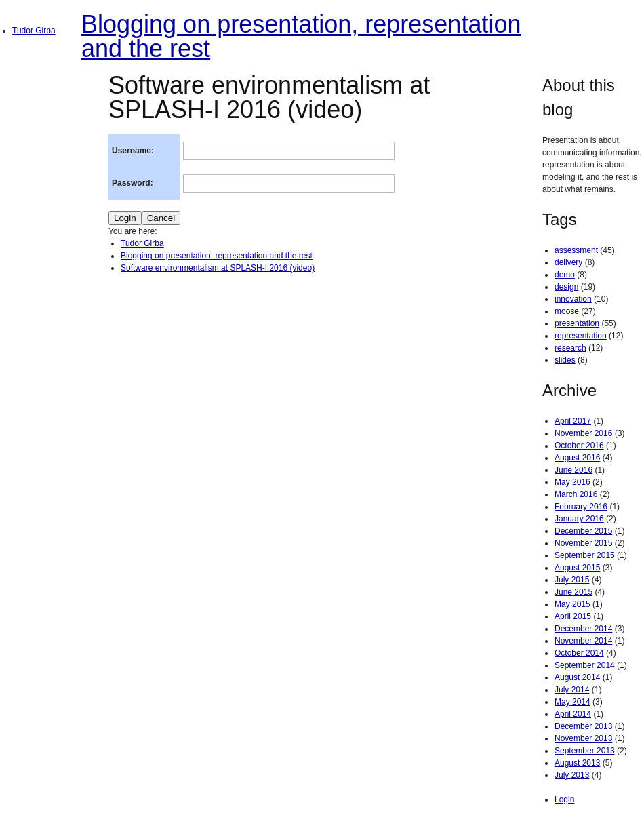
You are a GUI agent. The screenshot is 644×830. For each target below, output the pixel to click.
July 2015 (572, 580)
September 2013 (585, 751)
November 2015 (583, 543)
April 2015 (573, 616)
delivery (568, 262)
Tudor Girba (34, 31)
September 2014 (585, 665)
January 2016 (579, 519)
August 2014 (577, 677)
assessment (576, 250)
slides (565, 360)
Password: (133, 183)
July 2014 (572, 690)
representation (581, 336)
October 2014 (579, 653)
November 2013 (583, 738)
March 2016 (576, 494)
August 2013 (577, 763)
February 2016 (581, 507)
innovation (573, 299)
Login (564, 799)
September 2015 (585, 555)
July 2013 (572, 775)
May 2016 (572, 482)
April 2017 (573, 421)
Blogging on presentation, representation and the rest (301, 36)
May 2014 (572, 702)
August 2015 (577, 568)
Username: (133, 151)
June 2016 (573, 470)
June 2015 (573, 592)
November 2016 (583, 433)
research (570, 348)
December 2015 (583, 531)
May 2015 (572, 604)
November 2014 (583, 641)
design (566, 287)
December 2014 (583, 629)
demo (565, 275)
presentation (577, 323)
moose (567, 311)
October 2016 (579, 446)
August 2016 (577, 458)
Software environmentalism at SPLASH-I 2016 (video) (218, 268)
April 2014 (573, 714)
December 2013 (583, 726)
